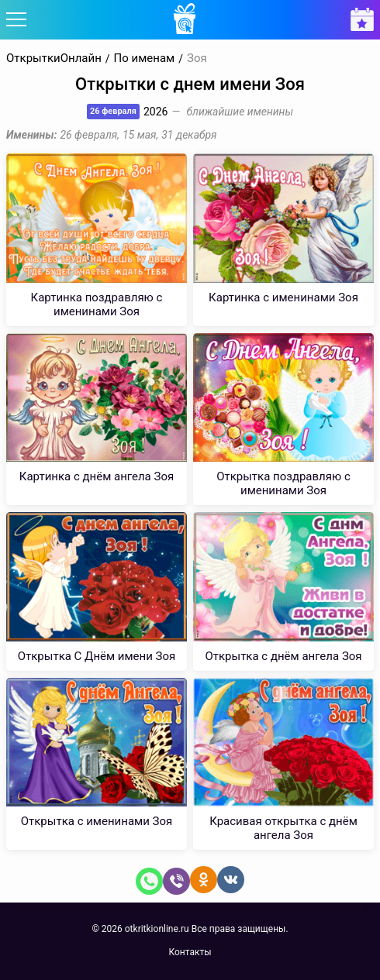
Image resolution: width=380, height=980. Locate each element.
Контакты (190, 952)
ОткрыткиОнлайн (54, 58)
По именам (145, 58)
